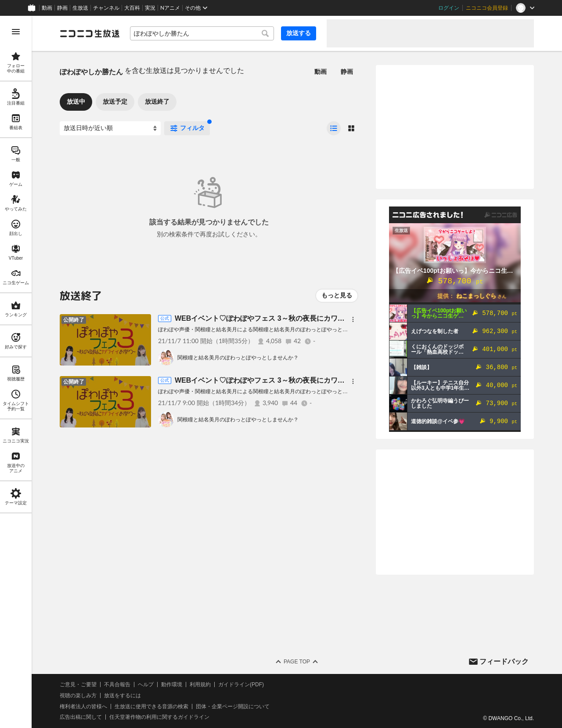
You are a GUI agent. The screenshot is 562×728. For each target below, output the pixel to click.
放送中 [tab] (76, 101)
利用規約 (200, 685)
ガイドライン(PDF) (241, 685)
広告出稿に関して (81, 717)
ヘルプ (146, 685)
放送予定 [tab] (115, 101)
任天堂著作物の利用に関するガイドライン (159, 717)
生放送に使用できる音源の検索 (151, 706)
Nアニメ (170, 8)
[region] (16, 372)
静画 (62, 8)
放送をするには (122, 695)
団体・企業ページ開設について (233, 706)
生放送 (80, 8)
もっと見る (337, 295)
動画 (47, 8)
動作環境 (172, 685)
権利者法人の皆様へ (83, 706)
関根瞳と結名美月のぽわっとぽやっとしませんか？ (238, 358)
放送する (299, 33)
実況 (150, 8)
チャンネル (106, 8)
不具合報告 (117, 685)
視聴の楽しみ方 (78, 695)
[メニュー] (353, 319)
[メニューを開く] (16, 32)
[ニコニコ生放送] (90, 33)
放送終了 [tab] (157, 101)
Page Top (297, 662)
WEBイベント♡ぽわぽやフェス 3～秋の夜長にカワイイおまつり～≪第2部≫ (297, 318)
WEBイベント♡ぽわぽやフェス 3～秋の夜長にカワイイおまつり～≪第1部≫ (297, 380)
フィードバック (504, 661)
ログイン (449, 8)
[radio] (334, 128)
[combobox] (202, 33)
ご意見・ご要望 (78, 685)
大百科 (132, 8)
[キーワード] (202, 33)
